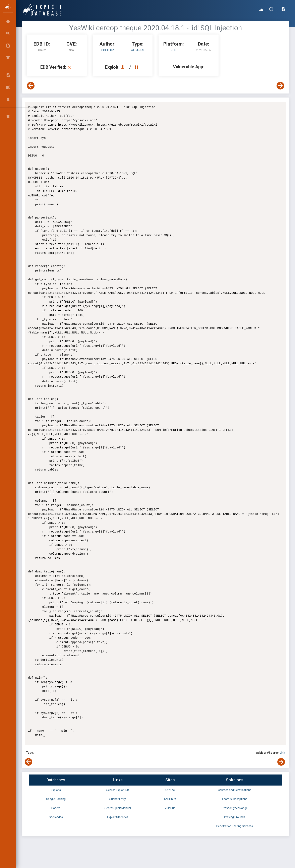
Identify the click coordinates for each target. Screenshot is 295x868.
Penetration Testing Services (235, 826)
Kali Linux (170, 799)
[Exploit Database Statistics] (261, 10)
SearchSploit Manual (118, 808)
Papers (56, 808)
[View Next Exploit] (280, 86)
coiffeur (108, 50)
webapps (137, 50)
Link (282, 753)
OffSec (170, 790)
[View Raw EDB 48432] (137, 67)
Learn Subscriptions (235, 799)
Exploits (56, 790)
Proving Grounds (235, 817)
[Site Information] (272, 10)
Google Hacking (56, 799)
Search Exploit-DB (118, 790)
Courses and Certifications (235, 790)
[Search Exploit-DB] (283, 10)
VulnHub (170, 808)
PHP (173, 50)
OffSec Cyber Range (235, 808)
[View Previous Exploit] (31, 86)
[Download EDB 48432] (124, 67)
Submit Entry (118, 799)
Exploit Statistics (118, 817)
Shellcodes (56, 817)
